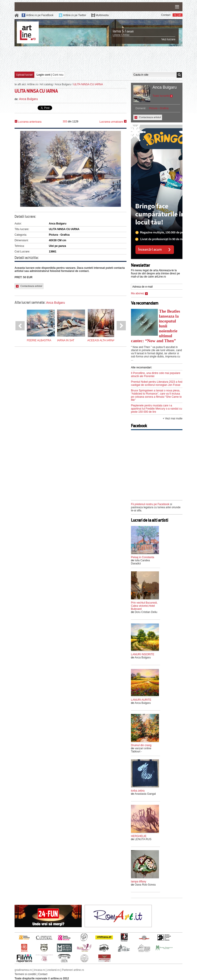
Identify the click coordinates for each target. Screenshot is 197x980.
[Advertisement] (98, 59)
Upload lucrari (24, 75)
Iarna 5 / (119, 31)
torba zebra (138, 791)
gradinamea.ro (23, 970)
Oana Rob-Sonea (145, 885)
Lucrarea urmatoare (113, 122)
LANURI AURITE (141, 700)
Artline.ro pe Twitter (74, 15)
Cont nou (58, 75)
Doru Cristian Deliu (146, 612)
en (180, 15)
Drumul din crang (141, 745)
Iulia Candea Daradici (140, 562)
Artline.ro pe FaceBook (40, 15)
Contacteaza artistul (29, 286)
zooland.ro (54, 970)
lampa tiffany (139, 882)
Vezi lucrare (168, 39)
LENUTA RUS (143, 839)
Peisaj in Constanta (142, 557)
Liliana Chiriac (121, 35)
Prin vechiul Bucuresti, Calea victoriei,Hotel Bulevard (144, 606)
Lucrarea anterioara (28, 122)
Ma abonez (139, 293)
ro (175, 15)
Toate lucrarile (163, 96)
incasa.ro (40, 970)
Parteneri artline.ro (73, 970)
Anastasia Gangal (145, 794)
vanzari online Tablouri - (141, 750)
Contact (166, 15)
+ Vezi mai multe (173, 418)
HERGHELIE (139, 836)
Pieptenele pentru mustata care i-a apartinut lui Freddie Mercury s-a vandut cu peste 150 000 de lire (156, 409)
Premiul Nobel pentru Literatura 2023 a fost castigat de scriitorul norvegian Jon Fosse (157, 383)
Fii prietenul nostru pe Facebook (150, 504)
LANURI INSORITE (143, 654)
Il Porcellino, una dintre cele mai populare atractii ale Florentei (156, 375)
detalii (130, 32)
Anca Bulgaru (63, 84)
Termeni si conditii (25, 974)
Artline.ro (32, 84)
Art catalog (46, 84)
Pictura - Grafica (159, 108)
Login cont (43, 75)
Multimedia (102, 15)
